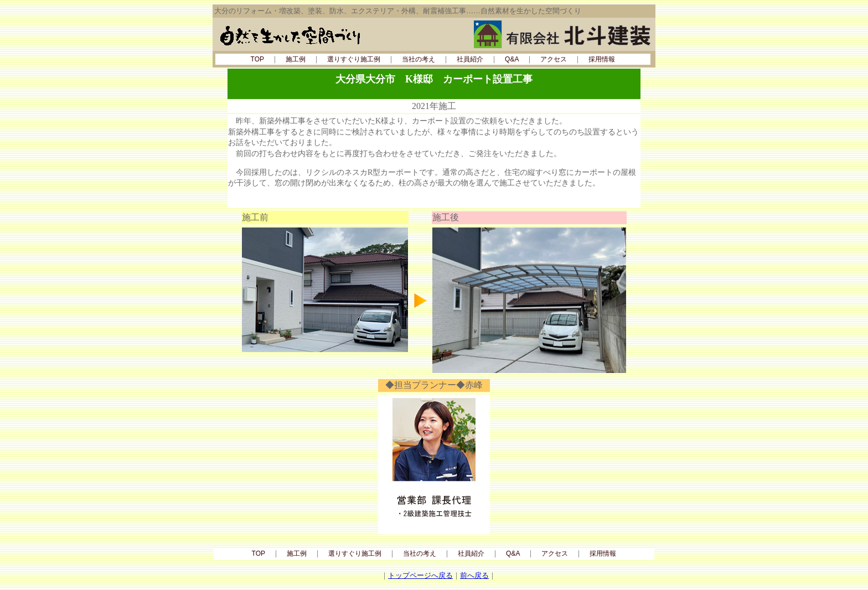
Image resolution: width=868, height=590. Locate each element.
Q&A (512, 59)
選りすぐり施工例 (354, 59)
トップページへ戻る (420, 575)
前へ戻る (474, 575)
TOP (257, 59)
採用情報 (602, 59)
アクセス (554, 59)
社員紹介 (470, 59)
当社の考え (418, 59)
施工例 (296, 59)
